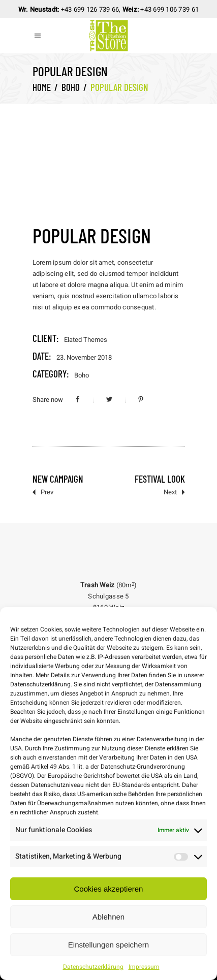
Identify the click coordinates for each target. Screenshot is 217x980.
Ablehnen (108, 917)
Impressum (144, 967)
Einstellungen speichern (108, 945)
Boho (71, 87)
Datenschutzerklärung (93, 967)
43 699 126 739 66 (92, 9)
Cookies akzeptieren (109, 889)
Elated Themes (86, 340)
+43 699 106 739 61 (169, 9)
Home (42, 87)
